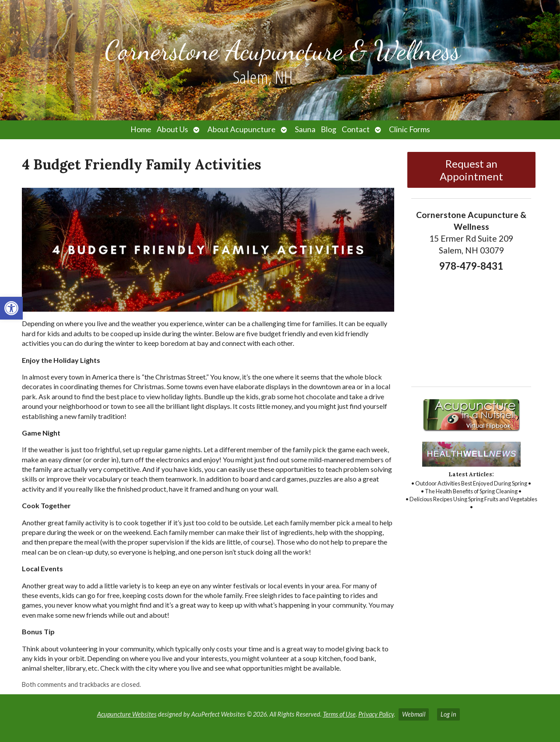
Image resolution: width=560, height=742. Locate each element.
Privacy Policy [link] (376, 714)
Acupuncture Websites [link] (127, 714)
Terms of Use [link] (339, 714)
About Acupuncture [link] (241, 129)
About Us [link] (172, 129)
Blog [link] (329, 129)
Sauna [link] (305, 129)
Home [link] (141, 129)
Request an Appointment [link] (471, 170)
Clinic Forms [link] (409, 129)
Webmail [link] (414, 714)
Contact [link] (356, 129)
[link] (11, 308)
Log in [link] (448, 714)
